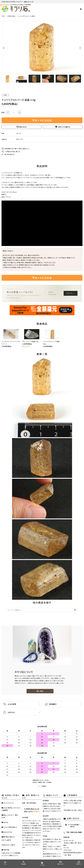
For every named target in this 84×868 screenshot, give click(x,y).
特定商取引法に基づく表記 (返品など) (15, 149)
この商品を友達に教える (11, 151)
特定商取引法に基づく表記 (73, 810)
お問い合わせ (21, 127)
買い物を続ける (8, 154)
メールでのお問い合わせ (72, 826)
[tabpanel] (42, 47)
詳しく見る (40, 691)
